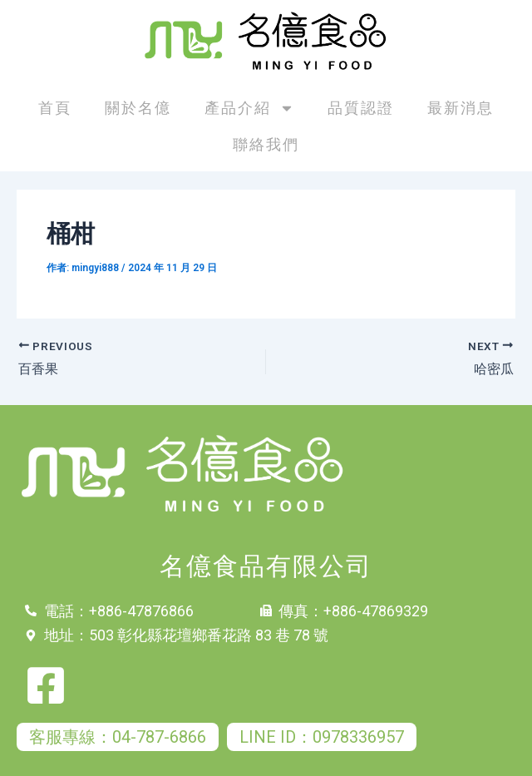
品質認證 (361, 108)
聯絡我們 (266, 144)
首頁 (55, 108)
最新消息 (461, 108)
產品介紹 (249, 108)
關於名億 (138, 108)
